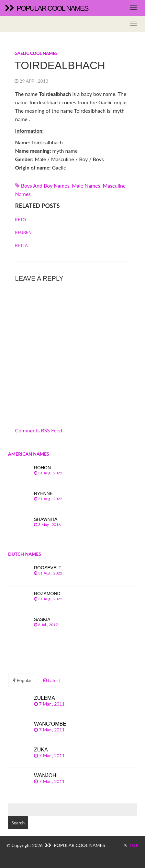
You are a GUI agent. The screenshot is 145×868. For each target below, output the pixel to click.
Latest (52, 680)
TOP (131, 845)
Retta (22, 245)
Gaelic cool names (36, 53)
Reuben (23, 232)
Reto (21, 220)
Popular (23, 680)
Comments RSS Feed (39, 430)
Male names (86, 186)
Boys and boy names (45, 186)
